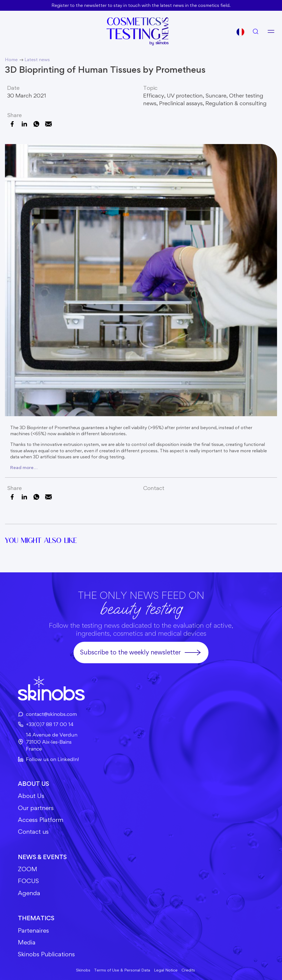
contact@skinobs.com (47, 714)
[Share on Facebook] (12, 124)
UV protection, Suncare (197, 95)
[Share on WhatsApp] (36, 124)
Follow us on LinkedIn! (48, 759)
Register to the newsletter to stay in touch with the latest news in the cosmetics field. (141, 5)
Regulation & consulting (236, 103)
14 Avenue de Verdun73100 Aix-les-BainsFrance (48, 742)
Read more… (24, 467)
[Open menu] (271, 31)
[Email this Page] (48, 124)
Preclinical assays (181, 103)
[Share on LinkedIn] (24, 124)
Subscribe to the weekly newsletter (141, 653)
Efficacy (154, 95)
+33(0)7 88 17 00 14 (46, 724)
